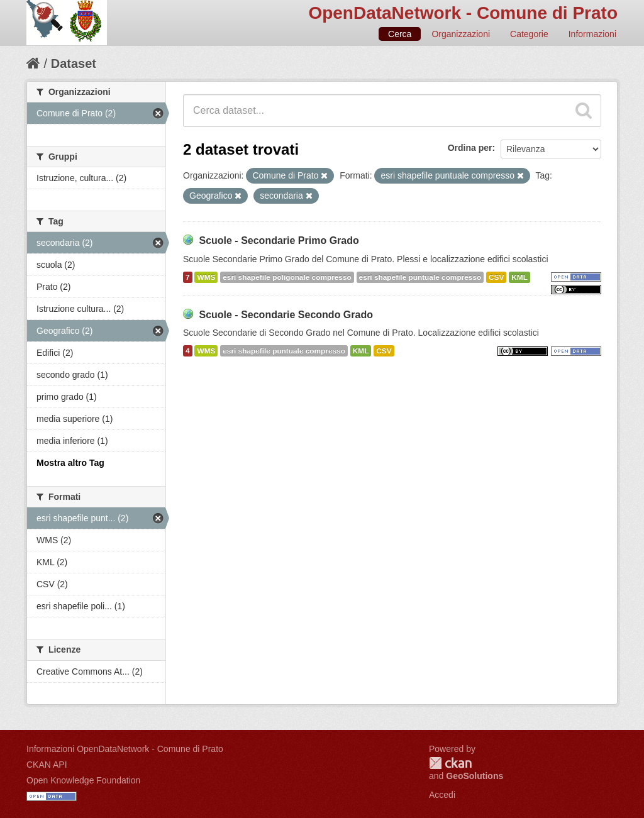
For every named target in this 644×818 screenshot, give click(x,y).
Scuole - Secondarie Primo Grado (279, 240)
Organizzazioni (461, 34)
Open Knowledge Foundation (83, 780)
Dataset (74, 64)
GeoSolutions (475, 776)
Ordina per (470, 148)
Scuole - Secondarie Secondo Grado (286, 315)
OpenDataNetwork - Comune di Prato (463, 13)
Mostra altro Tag (70, 463)
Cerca (400, 34)
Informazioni (592, 34)
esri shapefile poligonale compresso (287, 277)
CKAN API (47, 765)
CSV (496, 277)
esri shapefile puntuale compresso (420, 277)
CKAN (450, 763)
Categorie (529, 34)
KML (519, 277)
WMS (206, 277)
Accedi (442, 795)
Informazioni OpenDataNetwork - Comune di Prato (125, 749)
